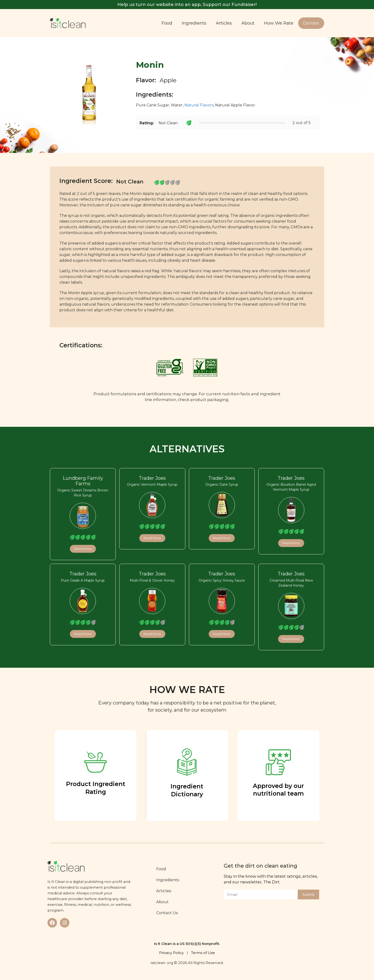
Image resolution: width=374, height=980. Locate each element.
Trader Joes (152, 478)
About (248, 23)
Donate (311, 23)
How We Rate (279, 23)
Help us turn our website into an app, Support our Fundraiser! (187, 5)
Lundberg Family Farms (83, 481)
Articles (224, 23)
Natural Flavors (199, 105)
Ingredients (194, 23)
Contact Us (168, 913)
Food (167, 23)
